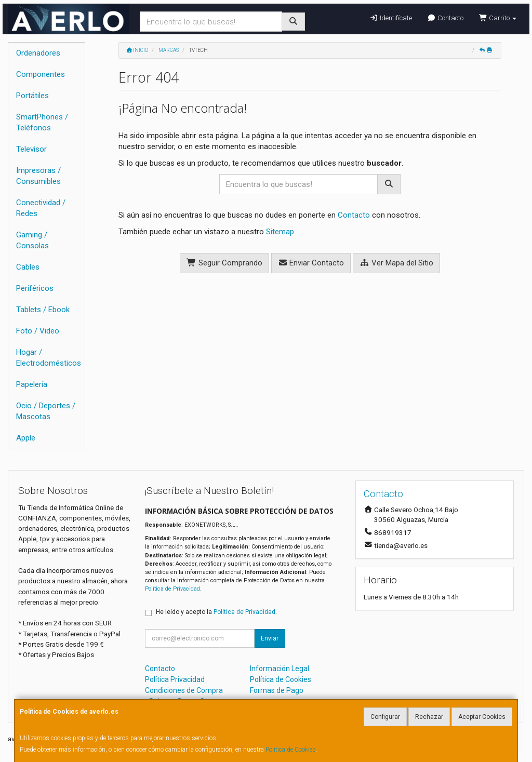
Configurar (385, 717)
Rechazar (429, 717)
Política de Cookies (291, 750)
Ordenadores (38, 53)
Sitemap (280, 232)
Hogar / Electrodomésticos (49, 358)
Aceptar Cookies (482, 717)
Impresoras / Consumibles (38, 176)
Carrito (498, 18)
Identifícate (390, 18)
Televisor (31, 149)
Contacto (445, 18)
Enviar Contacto (311, 263)
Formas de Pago (277, 690)
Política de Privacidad (172, 589)
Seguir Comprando (224, 263)
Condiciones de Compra (184, 690)
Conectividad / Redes (41, 208)
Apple (26, 438)
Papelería (32, 384)
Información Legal (280, 669)
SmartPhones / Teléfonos (42, 122)
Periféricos (35, 288)
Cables (28, 267)
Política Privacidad (175, 679)
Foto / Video (38, 331)
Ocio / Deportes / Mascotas (46, 411)
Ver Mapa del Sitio (396, 263)
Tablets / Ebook (43, 310)
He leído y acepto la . (216, 612)
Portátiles (32, 96)
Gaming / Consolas (32, 240)
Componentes (41, 74)
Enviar (270, 638)
